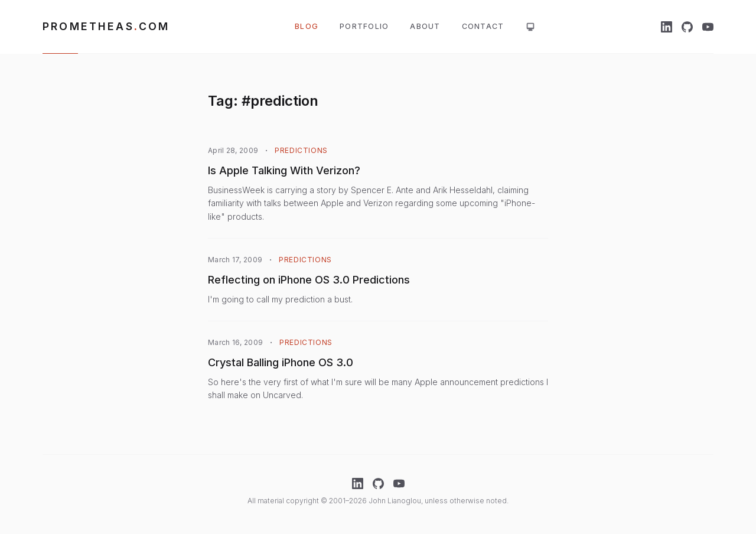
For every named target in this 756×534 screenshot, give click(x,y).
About (425, 26)
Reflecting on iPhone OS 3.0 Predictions (309, 280)
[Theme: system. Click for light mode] (530, 27)
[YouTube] (708, 27)
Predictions (301, 150)
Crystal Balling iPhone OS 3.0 (281, 362)
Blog (307, 26)
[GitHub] (687, 27)
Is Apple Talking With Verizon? (284, 170)
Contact (483, 26)
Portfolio (364, 26)
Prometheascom (106, 26)
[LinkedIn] (667, 27)
